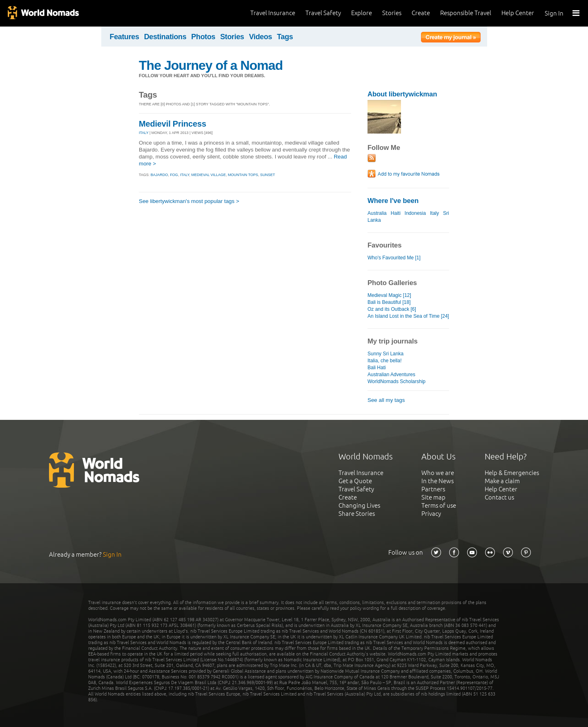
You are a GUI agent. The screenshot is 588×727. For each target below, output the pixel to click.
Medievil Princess (173, 124)
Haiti (396, 213)
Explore (362, 13)
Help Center (518, 13)
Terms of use (439, 505)
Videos (261, 37)
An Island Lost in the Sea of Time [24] (408, 316)
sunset (268, 175)
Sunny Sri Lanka (385, 354)
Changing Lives (359, 505)
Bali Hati (377, 368)
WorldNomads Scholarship (396, 381)
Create (421, 13)
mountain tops (243, 175)
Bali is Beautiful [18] (389, 302)
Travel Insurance (273, 13)
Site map (433, 497)
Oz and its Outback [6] (392, 309)
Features (125, 37)
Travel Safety (323, 13)
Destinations (165, 37)
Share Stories (357, 514)
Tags (285, 37)
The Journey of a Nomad (211, 65)
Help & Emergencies (512, 473)
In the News (438, 481)
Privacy (431, 514)
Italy (434, 213)
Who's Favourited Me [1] (394, 258)
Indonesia (415, 213)
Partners (433, 489)
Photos (203, 37)
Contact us (499, 497)
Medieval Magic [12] (389, 295)
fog (174, 175)
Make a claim (502, 481)
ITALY (144, 133)
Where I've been (393, 201)
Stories (392, 13)
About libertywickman (402, 94)
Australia (377, 213)
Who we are (438, 473)
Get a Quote (355, 481)
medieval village (208, 175)
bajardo (159, 175)
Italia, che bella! (385, 361)
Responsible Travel (466, 13)
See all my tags (386, 400)
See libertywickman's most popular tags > (189, 201)
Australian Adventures (391, 375)
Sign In (554, 13)
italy (185, 175)
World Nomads (43, 13)
